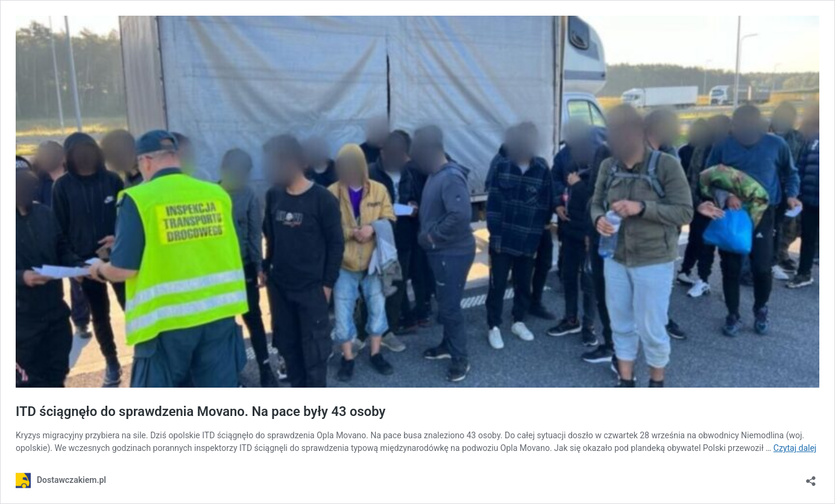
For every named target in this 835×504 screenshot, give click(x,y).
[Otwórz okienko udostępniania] (811, 477)
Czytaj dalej (795, 448)
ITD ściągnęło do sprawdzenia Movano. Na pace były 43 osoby (200, 411)
